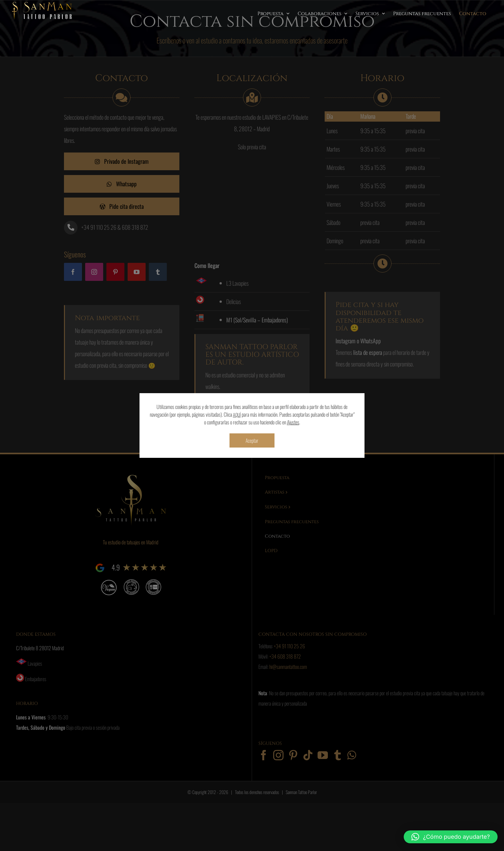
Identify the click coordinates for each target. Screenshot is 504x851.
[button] (451, 837)
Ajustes (293, 422)
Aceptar (252, 440)
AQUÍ (237, 415)
